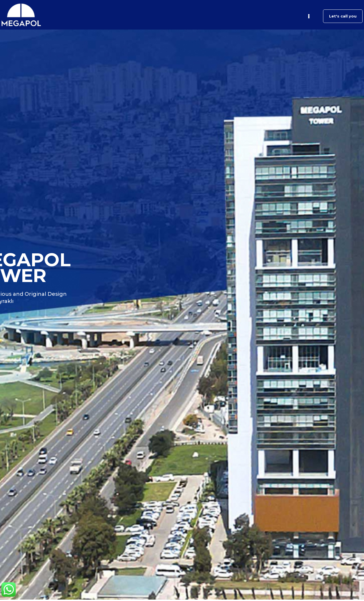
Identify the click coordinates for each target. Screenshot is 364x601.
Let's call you (343, 16)
